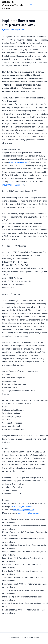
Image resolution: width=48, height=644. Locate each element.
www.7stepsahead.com (19, 162)
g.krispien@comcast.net (23, 506)
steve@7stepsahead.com (13, 185)
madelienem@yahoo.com (29, 513)
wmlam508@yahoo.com (24, 510)
